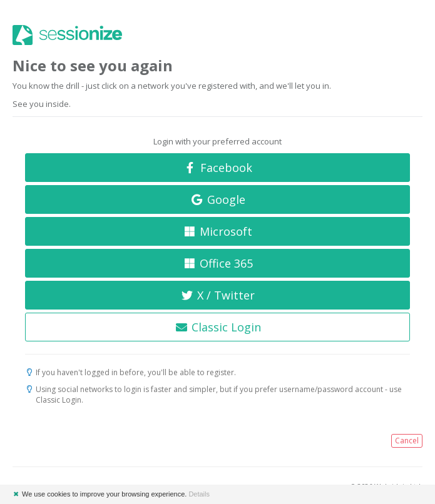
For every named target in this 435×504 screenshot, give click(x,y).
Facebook (217, 168)
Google (217, 199)
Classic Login (217, 327)
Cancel (407, 441)
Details (199, 494)
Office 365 (217, 263)
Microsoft (218, 231)
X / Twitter (218, 295)
